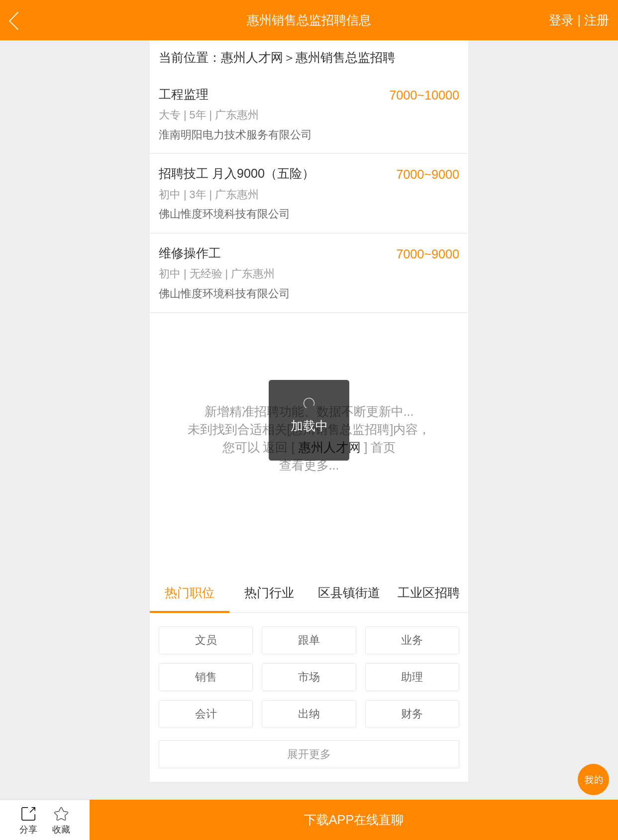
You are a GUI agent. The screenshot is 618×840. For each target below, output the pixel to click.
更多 (309, 754)
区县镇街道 (349, 593)
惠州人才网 (252, 57)
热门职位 (190, 593)
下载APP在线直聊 (354, 820)
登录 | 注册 (579, 20)
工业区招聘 (429, 593)
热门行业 (269, 593)
